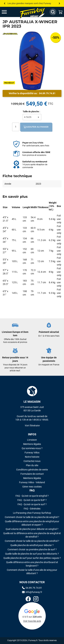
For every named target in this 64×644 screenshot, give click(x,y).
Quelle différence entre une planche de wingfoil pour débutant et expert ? (32, 523)
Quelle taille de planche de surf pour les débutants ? (32, 554)
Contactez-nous (32, 461)
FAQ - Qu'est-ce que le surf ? (32, 504)
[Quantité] (16, 127)
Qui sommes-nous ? (32, 448)
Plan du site (32, 465)
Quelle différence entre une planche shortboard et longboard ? (32, 564)
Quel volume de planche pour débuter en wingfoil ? (32, 529)
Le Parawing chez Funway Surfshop (32, 513)
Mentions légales (32, 444)
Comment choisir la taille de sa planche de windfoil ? (32, 541)
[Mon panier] (61, 12)
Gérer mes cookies (32, 487)
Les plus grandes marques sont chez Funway (29, 3)
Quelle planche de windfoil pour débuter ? (32, 545)
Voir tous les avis (32, 621)
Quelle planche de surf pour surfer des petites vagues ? (32, 558)
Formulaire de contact (32, 474)
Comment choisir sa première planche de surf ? (32, 549)
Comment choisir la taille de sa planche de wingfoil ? (32, 517)
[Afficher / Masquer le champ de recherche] (53, 12)
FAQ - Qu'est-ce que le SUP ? (32, 500)
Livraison (32, 440)
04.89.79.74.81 (47, 93)
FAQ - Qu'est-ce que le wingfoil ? (32, 496)
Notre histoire (32, 457)
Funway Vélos (32, 453)
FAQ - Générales (32, 509)
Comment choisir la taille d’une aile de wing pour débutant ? (32, 572)
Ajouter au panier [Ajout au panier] (36, 127)
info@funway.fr (32, 592)
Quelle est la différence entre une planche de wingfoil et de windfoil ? (32, 535)
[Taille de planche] (32, 117)
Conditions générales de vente (32, 470)
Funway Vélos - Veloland (32, 482)
